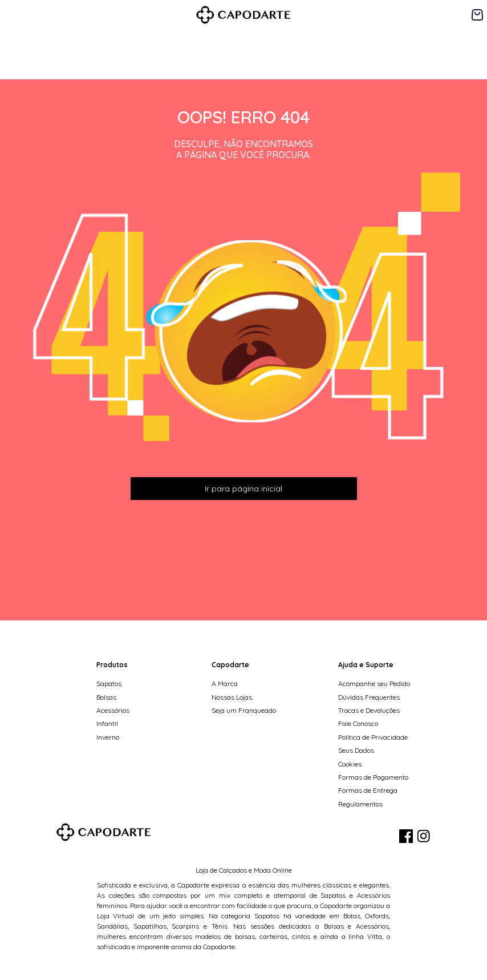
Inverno (108, 737)
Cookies (350, 764)
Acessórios (113, 710)
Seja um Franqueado (244, 710)
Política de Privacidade (373, 737)
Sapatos (109, 683)
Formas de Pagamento (373, 777)
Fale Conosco (358, 723)
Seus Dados (356, 750)
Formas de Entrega (368, 790)
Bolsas (106, 697)
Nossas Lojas (232, 697)
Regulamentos (360, 804)
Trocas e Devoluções (369, 710)
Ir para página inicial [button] (243, 489)
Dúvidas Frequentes (369, 697)
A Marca (225, 683)
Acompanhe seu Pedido (374, 683)
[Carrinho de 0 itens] (477, 15)
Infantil (107, 723)
